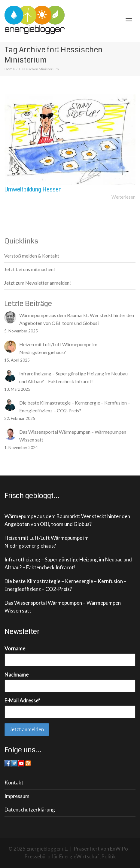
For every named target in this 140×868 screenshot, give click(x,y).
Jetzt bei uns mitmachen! (30, 269)
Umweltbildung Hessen (33, 189)
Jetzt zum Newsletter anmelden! (38, 283)
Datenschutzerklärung (30, 810)
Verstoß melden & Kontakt (32, 256)
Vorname (15, 648)
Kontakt (14, 782)
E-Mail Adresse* (22, 700)
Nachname (17, 675)
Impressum (17, 796)
